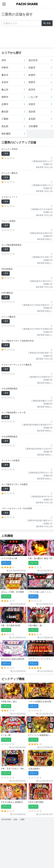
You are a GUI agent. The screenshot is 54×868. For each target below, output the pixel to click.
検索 (47, 23)
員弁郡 (32, 111)
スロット (32, 836)
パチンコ (6, 836)
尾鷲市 (32, 82)
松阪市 (32, 67)
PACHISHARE (6, 819)
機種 (4, 831)
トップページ (8, 849)
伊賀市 (32, 104)
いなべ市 (33, 97)
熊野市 (5, 97)
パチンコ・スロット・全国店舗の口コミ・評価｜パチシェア (27, 4)
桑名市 (5, 75)
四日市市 (33, 60)
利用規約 (6, 855)
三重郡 (5, 119)
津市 (4, 60)
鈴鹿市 (32, 75)
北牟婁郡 (33, 126)
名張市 (5, 82)
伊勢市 (5, 67)
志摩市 (5, 104)
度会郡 (5, 126)
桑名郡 (5, 111)
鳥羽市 (32, 89)
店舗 (15, 819)
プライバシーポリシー (38, 855)
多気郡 (32, 119)
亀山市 (5, 89)
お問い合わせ (34, 849)
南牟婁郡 (6, 134)
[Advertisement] (27, 37)
